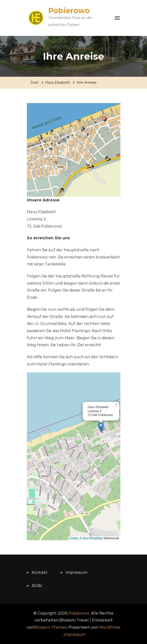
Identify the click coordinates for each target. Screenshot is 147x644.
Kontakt (40, 572)
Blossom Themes (50, 627)
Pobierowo (69, 11)
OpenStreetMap (93, 538)
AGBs (37, 586)
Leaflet (74, 538)
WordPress (110, 627)
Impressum (76, 572)
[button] (101, 427)
